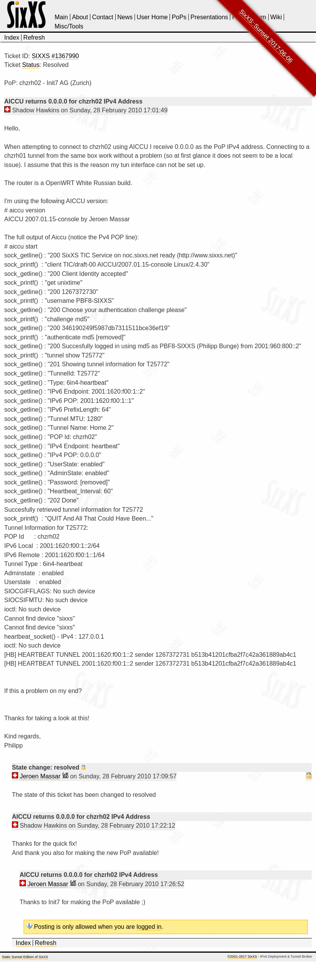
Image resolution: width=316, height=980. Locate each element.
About (80, 17)
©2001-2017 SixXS (242, 957)
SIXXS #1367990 (55, 56)
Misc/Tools (69, 26)
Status (31, 65)
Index (12, 38)
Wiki (276, 17)
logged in (149, 927)
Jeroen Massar (40, 776)
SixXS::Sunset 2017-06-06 (266, 36)
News (125, 17)
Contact (102, 17)
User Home (152, 17)
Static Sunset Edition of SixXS (25, 957)
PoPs (179, 17)
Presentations (210, 17)
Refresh (34, 38)
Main (61, 17)
